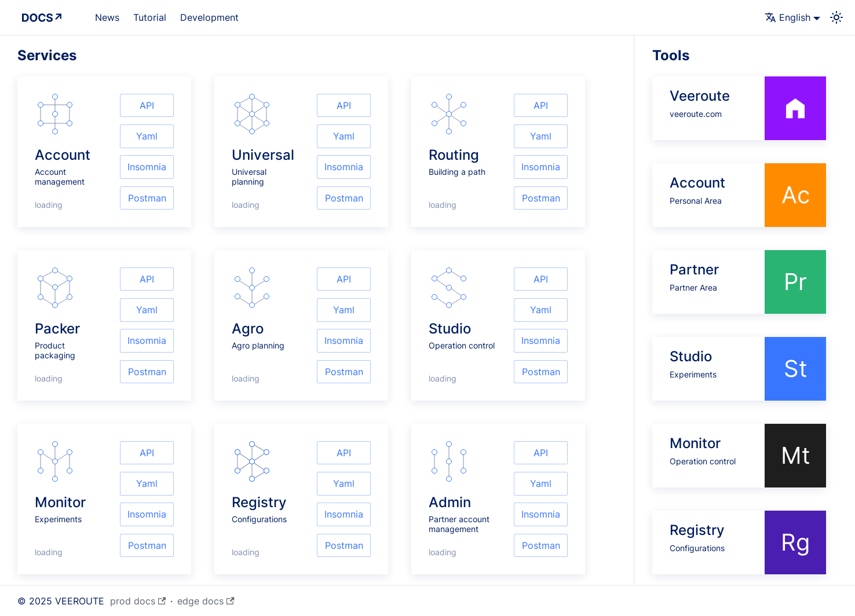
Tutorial (150, 17)
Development (209, 17)
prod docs (138, 601)
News (107, 17)
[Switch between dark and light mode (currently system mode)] (836, 17)
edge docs (206, 601)
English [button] (788, 17)
